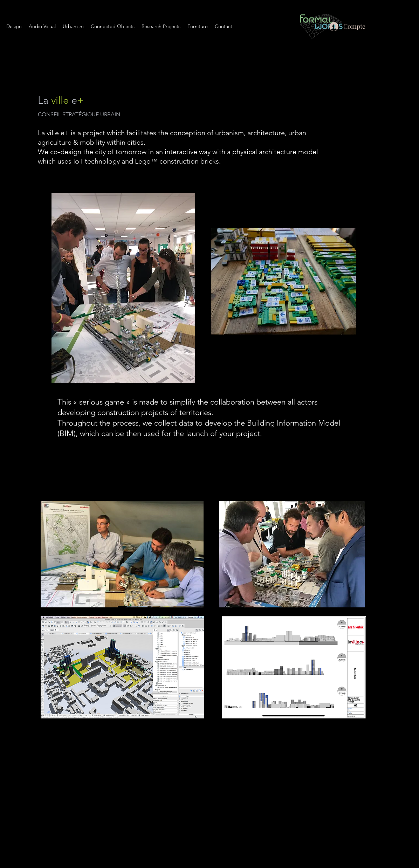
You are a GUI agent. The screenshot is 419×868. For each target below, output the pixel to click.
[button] (73, 26)
